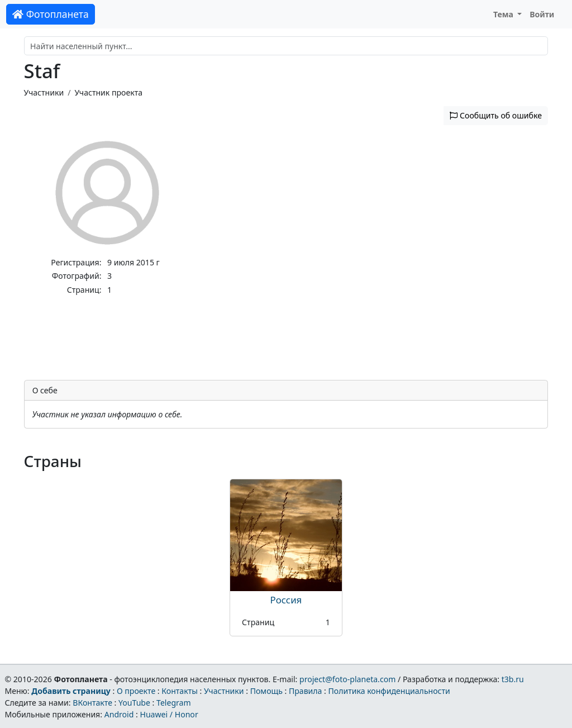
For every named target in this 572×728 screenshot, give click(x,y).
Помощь (266, 691)
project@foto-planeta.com (347, 679)
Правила (305, 691)
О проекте (136, 691)
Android (119, 714)
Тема (504, 14)
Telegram (174, 703)
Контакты (180, 691)
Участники (44, 92)
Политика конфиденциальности (389, 691)
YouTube (134, 703)
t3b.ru (513, 679)
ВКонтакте (92, 703)
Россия (286, 600)
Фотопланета (51, 14)
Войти (542, 14)
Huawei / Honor (169, 714)
